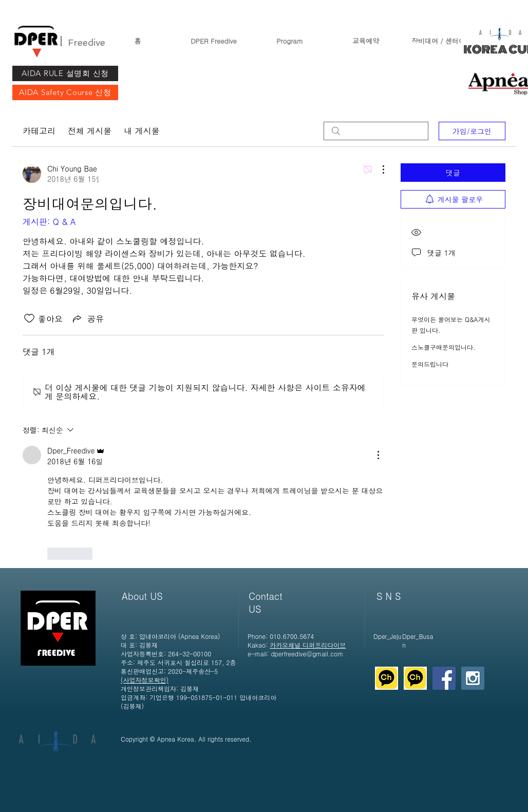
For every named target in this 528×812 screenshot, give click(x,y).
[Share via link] (87, 318)
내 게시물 (142, 131)
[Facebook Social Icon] (444, 678)
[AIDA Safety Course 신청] (65, 92)
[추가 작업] (378, 169)
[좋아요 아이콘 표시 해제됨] (29, 318)
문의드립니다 (430, 364)
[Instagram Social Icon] (473, 678)
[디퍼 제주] (386, 678)
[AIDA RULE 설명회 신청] (65, 73)
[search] (376, 131)
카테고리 (39, 131)
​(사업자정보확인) (145, 680)
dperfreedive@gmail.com (307, 654)
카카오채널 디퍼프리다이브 (308, 645)
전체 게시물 (90, 131)
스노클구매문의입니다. (444, 347)
